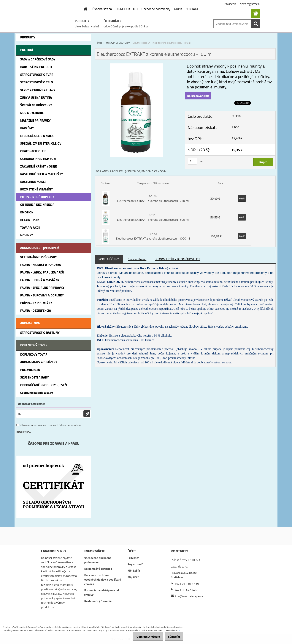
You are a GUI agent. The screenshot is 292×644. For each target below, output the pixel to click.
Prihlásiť (133, 558)
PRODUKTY (82, 21)
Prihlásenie (230, 4)
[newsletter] (87, 414)
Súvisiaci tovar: (137, 259)
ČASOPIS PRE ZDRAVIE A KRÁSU (54, 443)
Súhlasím (173, 637)
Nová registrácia (250, 4)
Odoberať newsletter (31, 404)
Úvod (100, 43)
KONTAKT (192, 9)
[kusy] (192, 161)
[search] (256, 24)
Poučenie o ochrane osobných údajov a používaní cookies (103, 579)
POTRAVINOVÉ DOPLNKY (118, 43)
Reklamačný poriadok (98, 569)
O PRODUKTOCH (127, 9)
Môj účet (133, 577)
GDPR (178, 9)
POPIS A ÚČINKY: (109, 259)
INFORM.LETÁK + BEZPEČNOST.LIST (177, 259)
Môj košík (134, 570)
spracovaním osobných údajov (50, 425)
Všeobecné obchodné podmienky (98, 560)
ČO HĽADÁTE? (112, 21)
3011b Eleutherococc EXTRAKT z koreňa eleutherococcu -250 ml (153, 198)
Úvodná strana (102, 9)
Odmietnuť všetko (144, 637)
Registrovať (135, 564)
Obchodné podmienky (156, 9)
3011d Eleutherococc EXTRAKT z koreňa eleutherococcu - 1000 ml (153, 236)
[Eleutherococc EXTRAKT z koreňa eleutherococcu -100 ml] (137, 66)
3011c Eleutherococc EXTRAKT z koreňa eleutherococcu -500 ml (153, 217)
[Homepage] (83, 9)
